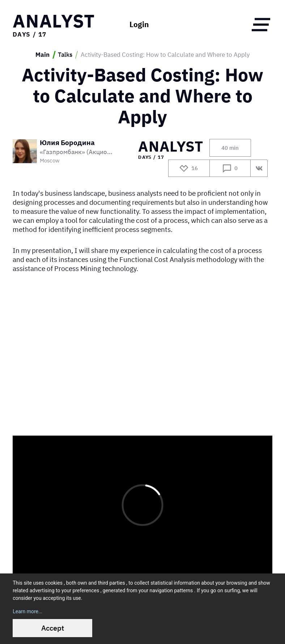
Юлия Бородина (67, 143)
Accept (53, 628)
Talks (65, 55)
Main (42, 55)
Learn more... (27, 611)
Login (139, 25)
